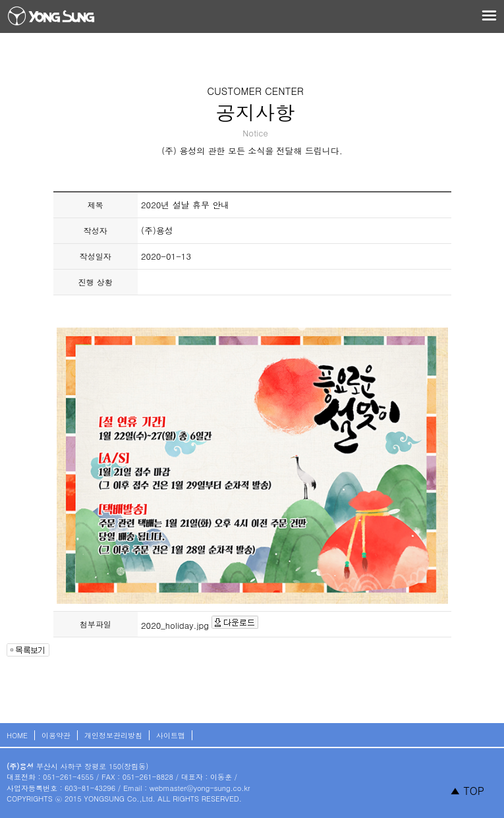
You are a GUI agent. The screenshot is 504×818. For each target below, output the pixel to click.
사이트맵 (171, 735)
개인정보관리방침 (113, 735)
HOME (17, 735)
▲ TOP (467, 791)
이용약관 (56, 735)
